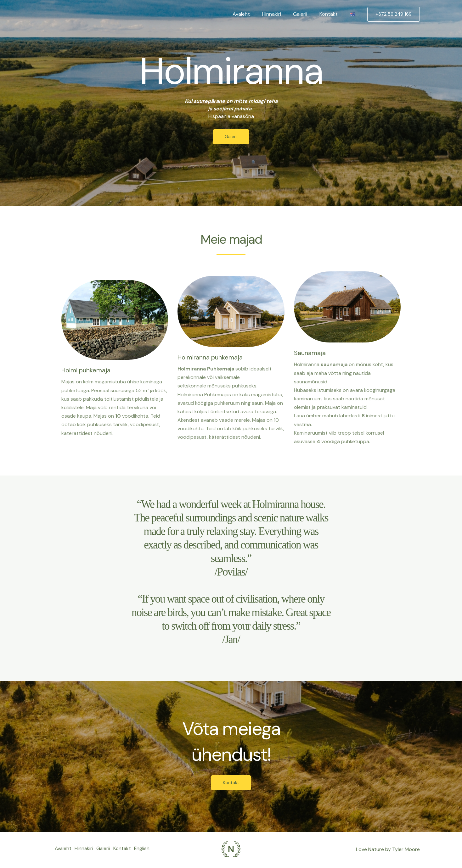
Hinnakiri (279, 14)
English (63, 854)
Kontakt (332, 14)
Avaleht (251, 14)
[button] (394, 14)
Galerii (305, 14)
